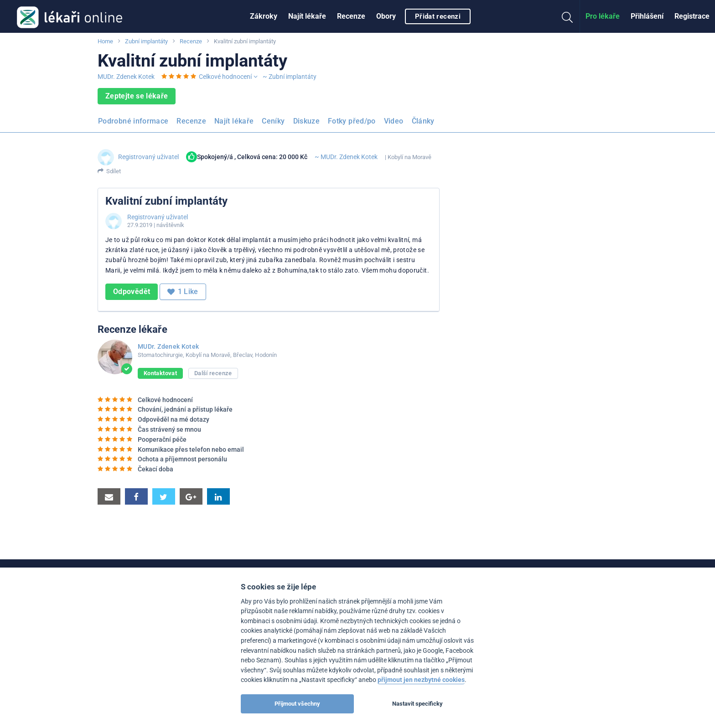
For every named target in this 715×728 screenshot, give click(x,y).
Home (105, 41)
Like (183, 292)
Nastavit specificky (417, 704)
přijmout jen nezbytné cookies (421, 680)
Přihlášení (647, 16)
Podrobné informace (133, 121)
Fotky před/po (352, 121)
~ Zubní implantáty (290, 77)
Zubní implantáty (146, 41)
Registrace (692, 16)
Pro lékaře (603, 16)
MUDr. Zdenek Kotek (126, 77)
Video (394, 121)
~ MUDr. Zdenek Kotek (346, 157)
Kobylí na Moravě (409, 157)
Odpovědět (132, 292)
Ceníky (273, 121)
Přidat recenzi (438, 16)
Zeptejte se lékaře (137, 96)
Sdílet (114, 171)
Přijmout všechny (297, 704)
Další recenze (213, 373)
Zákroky (264, 16)
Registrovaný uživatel (148, 157)
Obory (386, 16)
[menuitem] (264, 16)
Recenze (351, 16)
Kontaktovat (160, 373)
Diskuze (307, 121)
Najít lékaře (307, 16)
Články (423, 121)
